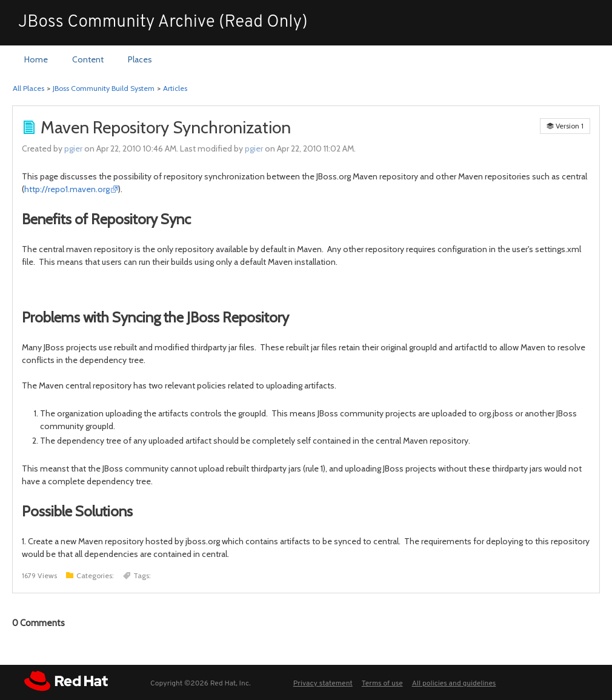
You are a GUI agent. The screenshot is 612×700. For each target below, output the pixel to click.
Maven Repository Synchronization (166, 127)
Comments (38, 623)
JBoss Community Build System (104, 88)
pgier (73, 148)
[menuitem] (36, 60)
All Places (28, 88)
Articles (175, 88)
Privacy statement (323, 684)
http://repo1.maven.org (67, 189)
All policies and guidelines (454, 684)
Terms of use (382, 684)
